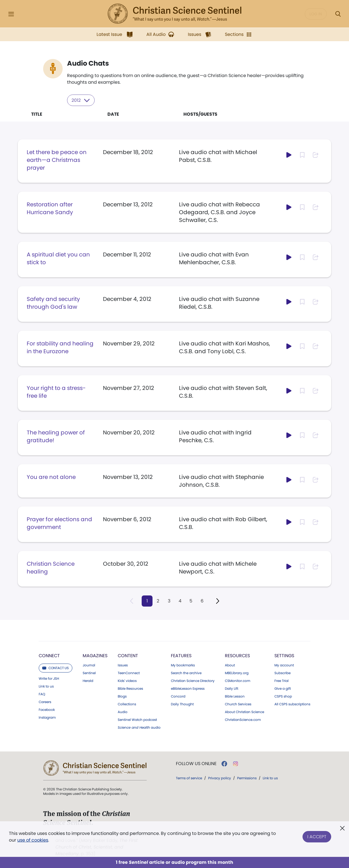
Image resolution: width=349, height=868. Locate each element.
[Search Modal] (338, 14)
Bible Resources (130, 688)
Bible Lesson (235, 696)
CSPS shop (283, 696)
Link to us (46, 686)
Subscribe (282, 673)
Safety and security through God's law (53, 303)
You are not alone (51, 477)
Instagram (47, 717)
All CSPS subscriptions (292, 704)
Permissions (247, 778)
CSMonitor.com (238, 681)
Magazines (95, 655)
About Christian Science (244, 712)
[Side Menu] (11, 14)
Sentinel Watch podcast (137, 719)
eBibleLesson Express (188, 688)
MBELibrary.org (237, 673)
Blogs (122, 696)
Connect (49, 655)
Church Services (238, 704)
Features (181, 655)
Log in (316, 14)
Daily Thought (182, 704)
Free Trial (282, 681)
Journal (89, 665)
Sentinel (89, 673)
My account (284, 665)
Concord (178, 696)
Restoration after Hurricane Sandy (50, 208)
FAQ (42, 694)
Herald (88, 681)
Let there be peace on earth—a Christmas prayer (57, 160)
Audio (123, 712)
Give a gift (283, 688)
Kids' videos (127, 681)
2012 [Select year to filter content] (81, 100)
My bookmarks (183, 665)
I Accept (317, 836)
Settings (284, 655)
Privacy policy (220, 778)
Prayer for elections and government (59, 523)
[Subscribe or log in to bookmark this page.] (302, 155)
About (230, 665)
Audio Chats (88, 63)
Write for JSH (49, 678)
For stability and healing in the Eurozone (60, 347)
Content (128, 655)
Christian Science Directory (193, 681)
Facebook (47, 709)
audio (139, 727)
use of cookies (33, 840)
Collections (127, 704)
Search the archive (186, 673)
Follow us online (196, 763)
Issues (123, 665)
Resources (237, 655)
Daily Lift (232, 688)
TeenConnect (129, 673)
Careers (45, 702)
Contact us (56, 668)
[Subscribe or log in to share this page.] (316, 155)
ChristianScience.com (243, 719)
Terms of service (189, 778)
